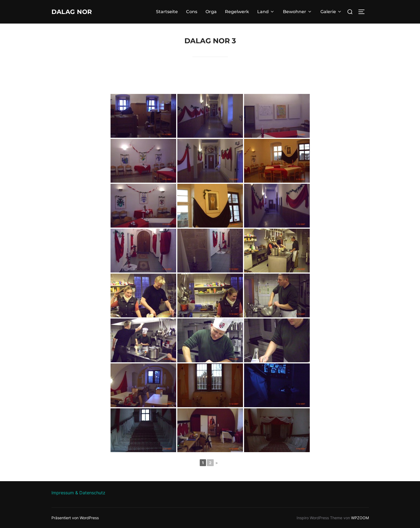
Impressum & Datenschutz (78, 493)
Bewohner (298, 12)
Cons (192, 12)
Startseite (167, 12)
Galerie (331, 12)
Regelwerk (237, 12)
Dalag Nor (75, 12)
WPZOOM (360, 518)
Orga (211, 12)
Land (266, 12)
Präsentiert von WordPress (75, 518)
